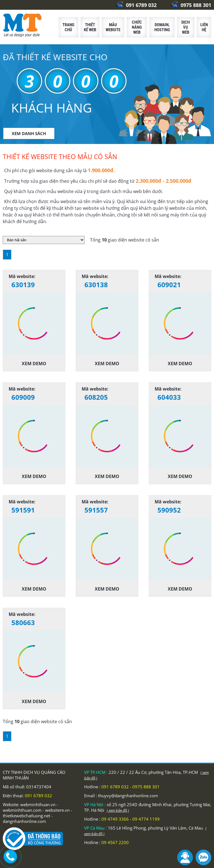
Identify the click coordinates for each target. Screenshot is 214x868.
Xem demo (34, 364)
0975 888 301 (191, 5)
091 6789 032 (136, 5)
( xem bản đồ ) (118, 810)
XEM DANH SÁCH (29, 133)
